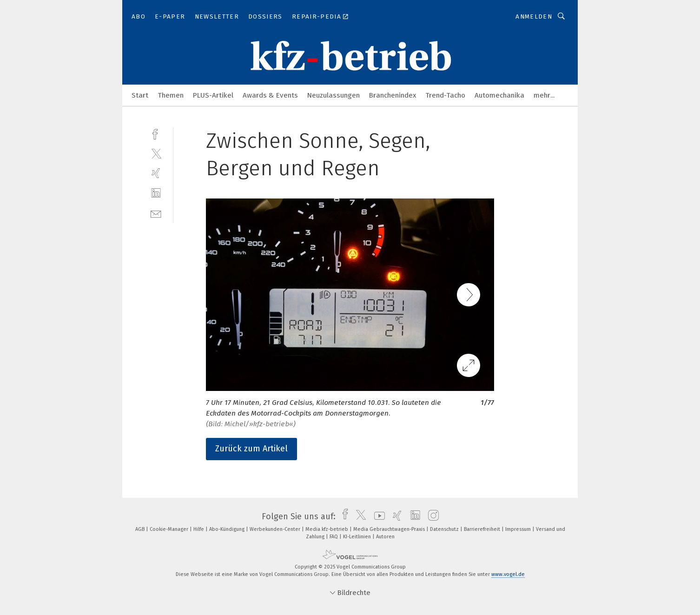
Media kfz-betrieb (327, 529)
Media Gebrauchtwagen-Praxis (390, 529)
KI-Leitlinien (358, 537)
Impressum (519, 529)
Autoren (385, 537)
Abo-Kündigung (228, 529)
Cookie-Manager (170, 529)
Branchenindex (393, 95)
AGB (141, 529)
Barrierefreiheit (483, 529)
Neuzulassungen (333, 95)
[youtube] (377, 516)
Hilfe (199, 529)
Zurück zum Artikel (251, 449)
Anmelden (534, 17)
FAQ (334, 537)
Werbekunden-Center (276, 529)
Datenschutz (445, 529)
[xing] (156, 173)
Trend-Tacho (445, 95)
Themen (171, 95)
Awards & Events (270, 95)
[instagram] (431, 516)
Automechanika (499, 95)
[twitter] (156, 153)
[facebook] (156, 133)
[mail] (156, 213)
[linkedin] (156, 193)
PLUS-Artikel (213, 95)
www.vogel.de (508, 574)
